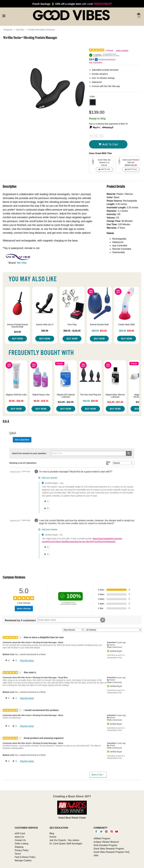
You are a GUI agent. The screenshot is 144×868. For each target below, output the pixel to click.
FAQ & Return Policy (25, 857)
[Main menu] (4, 15)
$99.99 (45, 331)
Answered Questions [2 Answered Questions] (107, 60)
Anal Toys (20, 30)
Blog (52, 833)
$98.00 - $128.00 (72, 331)
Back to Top (98, 775)
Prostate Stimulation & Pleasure (41, 30)
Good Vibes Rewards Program (109, 849)
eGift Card (20, 833)
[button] (93, 102)
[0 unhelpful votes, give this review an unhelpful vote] (14, 661)
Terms (18, 854)
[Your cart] (138, 16)
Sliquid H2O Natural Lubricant (66, 396)
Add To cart (108, 144)
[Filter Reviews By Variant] (113, 630)
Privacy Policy (22, 850)
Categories (8, 30)
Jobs (96, 855)
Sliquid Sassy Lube (41, 395)
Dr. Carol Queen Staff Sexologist (66, 843)
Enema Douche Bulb (99, 324)
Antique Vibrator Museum (106, 842)
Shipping (19, 847)
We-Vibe (22, 263)
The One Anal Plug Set (90, 395)
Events (53, 837)
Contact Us (20, 840)
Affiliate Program (102, 838)
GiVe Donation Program (105, 845)
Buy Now (18, 339)
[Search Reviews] (71, 620)
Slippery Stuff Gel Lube (16, 395)
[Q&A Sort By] (123, 463)
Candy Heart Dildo (127, 324)
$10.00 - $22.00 (66, 402)
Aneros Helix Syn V (45, 324)
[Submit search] (129, 453)
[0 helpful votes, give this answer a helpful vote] (46, 547)
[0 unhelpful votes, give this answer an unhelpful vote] (46, 509)
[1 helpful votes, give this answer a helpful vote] (46, 502)
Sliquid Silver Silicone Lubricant (115, 396)
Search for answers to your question (29, 453)
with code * (72, 4)
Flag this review (27, 661)
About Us (19, 837)
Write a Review (122, 50)
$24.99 (18, 332)
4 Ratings (109, 50)
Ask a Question (96, 63)
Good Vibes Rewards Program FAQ (111, 852)
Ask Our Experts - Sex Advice (64, 840)
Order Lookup (22, 843)
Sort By (108, 463)
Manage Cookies (23, 860)
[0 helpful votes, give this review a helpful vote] (7, 661)
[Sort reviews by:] (73, 630)
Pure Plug (72, 324)
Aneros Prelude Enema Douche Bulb (18, 326)
